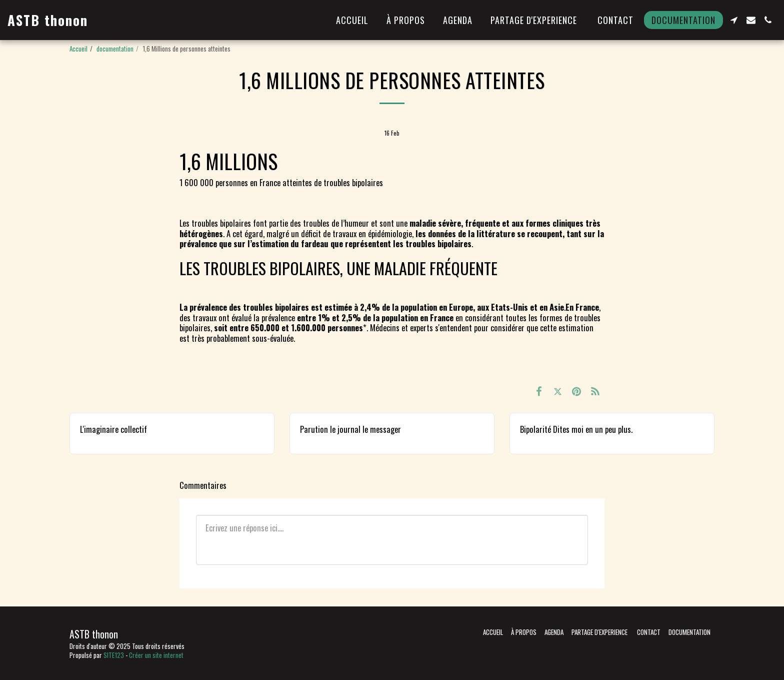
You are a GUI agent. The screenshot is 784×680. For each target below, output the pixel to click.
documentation (115, 49)
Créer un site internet (156, 655)
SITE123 (114, 655)
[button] (734, 20)
